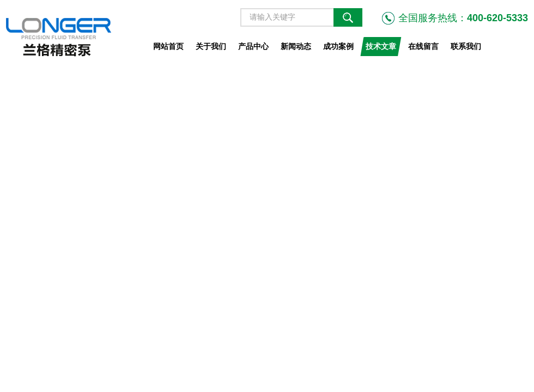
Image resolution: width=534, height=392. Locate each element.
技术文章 (381, 46)
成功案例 (338, 46)
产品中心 (253, 46)
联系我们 (466, 46)
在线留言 (423, 46)
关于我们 (211, 46)
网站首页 (168, 46)
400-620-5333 (497, 18)
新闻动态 (296, 46)
